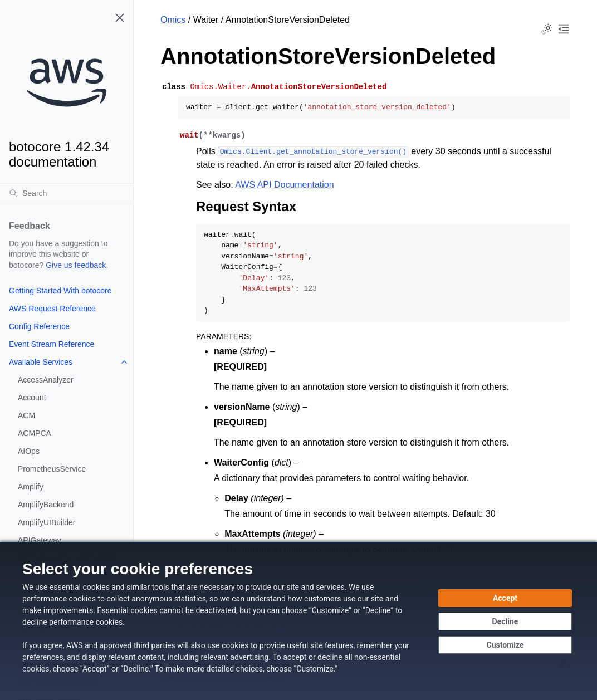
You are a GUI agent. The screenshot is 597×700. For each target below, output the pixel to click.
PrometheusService (52, 469)
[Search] (67, 193)
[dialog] (298, 621)
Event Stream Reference (52, 344)
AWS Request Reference (52, 309)
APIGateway (40, 540)
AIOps (29, 451)
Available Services (41, 362)
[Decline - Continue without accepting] (505, 621)
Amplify (31, 487)
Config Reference (39, 326)
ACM (26, 415)
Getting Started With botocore (60, 291)
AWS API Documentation (284, 185)
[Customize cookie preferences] (505, 645)
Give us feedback (76, 265)
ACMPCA (35, 433)
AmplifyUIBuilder (47, 522)
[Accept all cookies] (505, 598)
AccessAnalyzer (46, 380)
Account (32, 398)
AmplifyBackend (46, 505)
